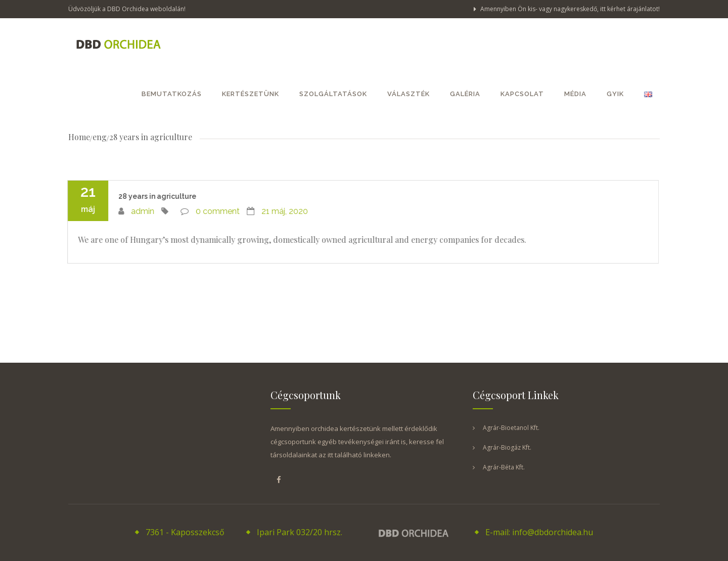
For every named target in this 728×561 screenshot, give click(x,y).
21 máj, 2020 (284, 211)
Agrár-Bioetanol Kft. (511, 428)
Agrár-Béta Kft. (504, 467)
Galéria (465, 94)
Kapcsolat (522, 94)
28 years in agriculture (156, 196)
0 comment (217, 211)
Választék (408, 94)
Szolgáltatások (333, 94)
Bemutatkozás (172, 94)
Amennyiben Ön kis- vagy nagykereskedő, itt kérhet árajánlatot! (567, 9)
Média (575, 94)
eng (100, 137)
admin (142, 211)
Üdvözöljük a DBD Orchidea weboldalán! (127, 9)
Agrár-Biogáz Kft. (507, 447)
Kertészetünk (251, 94)
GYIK (615, 94)
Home (79, 137)
